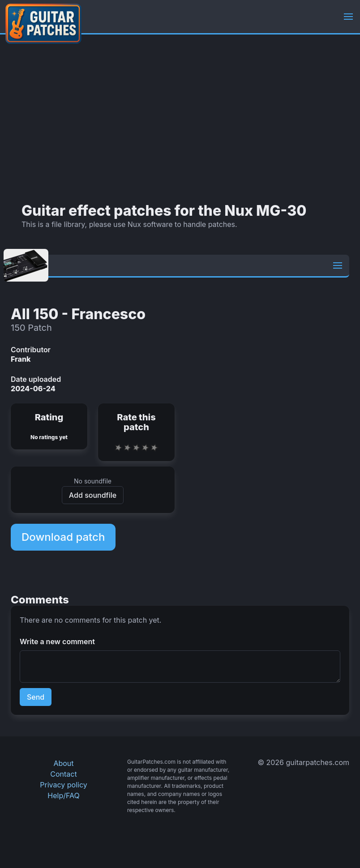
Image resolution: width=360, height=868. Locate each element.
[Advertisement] (180, 119)
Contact (63, 774)
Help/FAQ (63, 795)
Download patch (63, 537)
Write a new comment (57, 641)
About (63, 763)
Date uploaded (36, 379)
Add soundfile (93, 495)
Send (36, 697)
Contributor (31, 350)
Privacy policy (63, 785)
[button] (348, 17)
